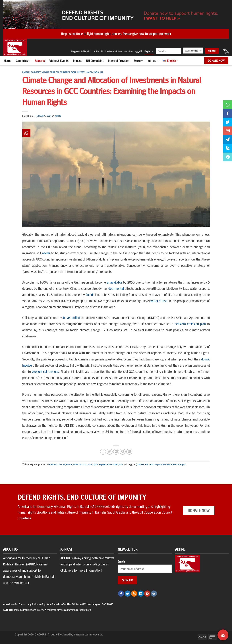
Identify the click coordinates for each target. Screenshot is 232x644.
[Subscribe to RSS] (134, 594)
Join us (153, 61)
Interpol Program (119, 61)
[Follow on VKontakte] (154, 594)
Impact (77, 61)
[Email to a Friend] (116, 452)
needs (46, 253)
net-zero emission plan (190, 324)
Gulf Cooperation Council (161, 464)
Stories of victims (113, 51)
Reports (40, 61)
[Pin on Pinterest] (123, 452)
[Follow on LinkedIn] (141, 594)
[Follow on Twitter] (128, 594)
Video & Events (59, 61)
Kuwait (45, 72)
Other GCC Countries (60, 72)
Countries (23, 61)
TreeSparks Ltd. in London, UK (88, 634)
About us (128, 51)
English (149, 51)
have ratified (72, 317)
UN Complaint (95, 61)
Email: (121, 561)
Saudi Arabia (93, 72)
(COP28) (140, 464)
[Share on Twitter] (110, 452)
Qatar (74, 72)
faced (89, 294)
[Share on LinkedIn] (129, 452)
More (138, 61)
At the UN (98, 51)
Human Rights (179, 464)
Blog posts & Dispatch (81, 51)
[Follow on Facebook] (121, 594)
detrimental (116, 288)
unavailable (115, 282)
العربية (138, 51)
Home (7, 61)
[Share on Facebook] (103, 452)
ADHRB (58, 116)
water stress (159, 301)
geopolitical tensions (45, 371)
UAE (101, 72)
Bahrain (26, 72)
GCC (147, 464)
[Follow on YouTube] (147, 594)
